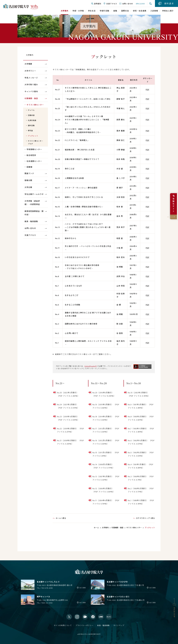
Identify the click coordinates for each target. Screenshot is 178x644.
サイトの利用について (63, 625)
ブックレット (33, 136)
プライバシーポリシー (84, 625)
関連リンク (29, 173)
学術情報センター (34, 149)
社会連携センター (34, 161)
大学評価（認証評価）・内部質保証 (32, 203)
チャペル (31, 110)
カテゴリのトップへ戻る (145, 518)
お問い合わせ (30, 228)
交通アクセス (30, 235)
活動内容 (31, 115)
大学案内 (30, 55)
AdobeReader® (91, 366)
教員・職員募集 (31, 221)
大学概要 (28, 64)
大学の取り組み (31, 84)
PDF (148, 89)
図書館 (29, 167)
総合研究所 (31, 155)
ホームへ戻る (61, 518)
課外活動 (31, 125)
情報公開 (28, 180)
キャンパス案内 (31, 91)
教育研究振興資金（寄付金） (34, 213)
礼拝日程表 (32, 120)
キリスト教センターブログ (35, 142)
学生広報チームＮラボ (34, 194)
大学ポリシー (30, 71)
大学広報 (28, 187)
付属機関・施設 (31, 98)
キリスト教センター (35, 105)
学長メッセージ (31, 78)
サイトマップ (119, 625)
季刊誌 (30, 131)
